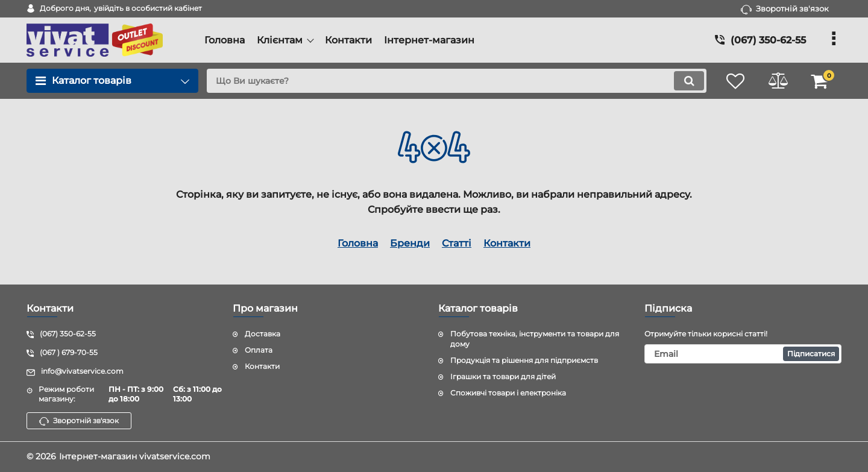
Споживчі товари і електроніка (508, 393)
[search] (457, 81)
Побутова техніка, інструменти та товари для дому (535, 339)
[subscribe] (743, 354)
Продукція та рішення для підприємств (524, 360)
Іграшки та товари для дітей (503, 376)
